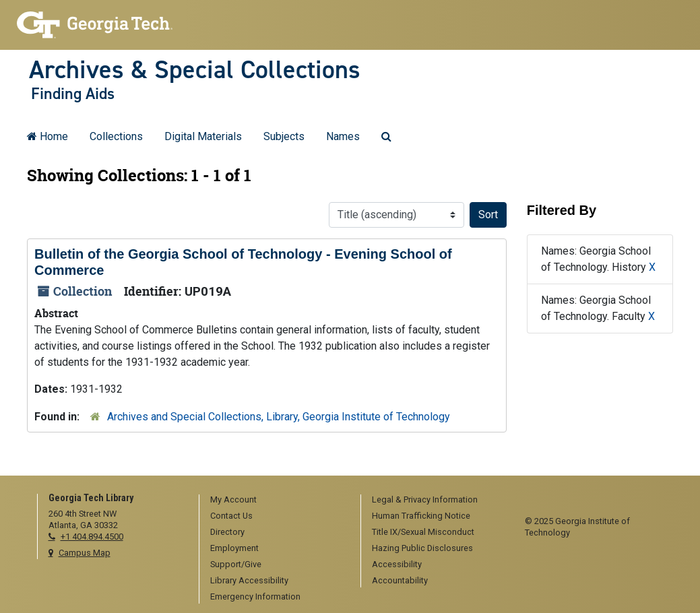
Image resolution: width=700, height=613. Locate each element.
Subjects (284, 136)
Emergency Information (255, 596)
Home (47, 136)
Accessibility (397, 564)
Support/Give (236, 564)
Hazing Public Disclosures (422, 548)
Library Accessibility (249, 580)
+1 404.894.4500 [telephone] (92, 537)
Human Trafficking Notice (421, 516)
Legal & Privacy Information (425, 499)
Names (343, 136)
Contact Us (231, 516)
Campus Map (85, 553)
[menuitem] (275, 501)
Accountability (400, 580)
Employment (234, 548)
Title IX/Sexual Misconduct (423, 532)
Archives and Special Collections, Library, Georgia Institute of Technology (279, 417)
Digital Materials (203, 136)
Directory (227, 532)
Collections (116, 136)
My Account (233, 499)
